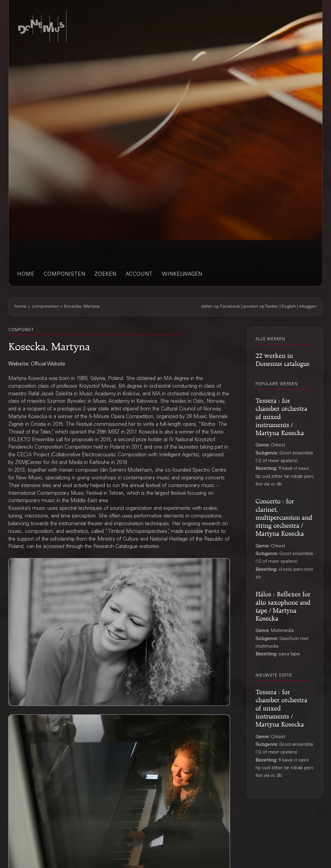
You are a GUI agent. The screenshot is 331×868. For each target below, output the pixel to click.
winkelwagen (182, 275)
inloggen (308, 307)
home (26, 275)
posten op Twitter (261, 307)
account (139, 275)
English (289, 307)
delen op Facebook (221, 307)
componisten (65, 275)
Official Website (48, 364)
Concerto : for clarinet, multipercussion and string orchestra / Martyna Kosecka (284, 516)
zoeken (105, 275)
